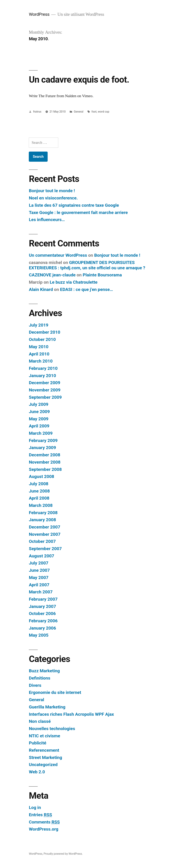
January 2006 (42, 628)
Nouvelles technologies (52, 729)
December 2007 (44, 527)
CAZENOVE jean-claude (52, 275)
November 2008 (45, 462)
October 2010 (42, 339)
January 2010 (42, 376)
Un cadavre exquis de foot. (79, 80)
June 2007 (39, 570)
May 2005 (39, 635)
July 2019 (39, 325)
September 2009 (45, 397)
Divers (35, 685)
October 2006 (42, 614)
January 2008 (42, 520)
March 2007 (41, 592)
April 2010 (39, 354)
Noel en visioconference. (53, 198)
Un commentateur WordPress (58, 255)
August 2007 (41, 556)
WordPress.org (44, 829)
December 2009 (44, 383)
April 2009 (39, 426)
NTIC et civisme (44, 736)
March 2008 (41, 505)
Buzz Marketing (44, 671)
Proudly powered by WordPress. (63, 854)
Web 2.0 (37, 772)
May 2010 (39, 347)
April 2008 (39, 498)
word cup (104, 112)
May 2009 (39, 419)
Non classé (40, 721)
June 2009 (39, 412)
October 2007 (42, 541)
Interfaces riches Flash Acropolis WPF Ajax (71, 714)
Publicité (38, 743)
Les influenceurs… (47, 220)
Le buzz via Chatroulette (74, 282)
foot (94, 112)
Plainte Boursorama (102, 275)
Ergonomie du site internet (55, 692)
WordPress (39, 14)
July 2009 (39, 404)
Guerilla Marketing (47, 707)
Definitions (39, 678)
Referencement (44, 750)
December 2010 (44, 332)
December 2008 (44, 455)
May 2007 (39, 578)
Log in (35, 807)
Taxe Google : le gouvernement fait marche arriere (78, 212)
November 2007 (45, 534)
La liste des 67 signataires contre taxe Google (74, 205)
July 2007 (39, 563)
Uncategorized (43, 765)
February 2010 (43, 368)
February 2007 (43, 599)
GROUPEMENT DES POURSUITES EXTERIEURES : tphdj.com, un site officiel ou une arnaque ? (87, 265)
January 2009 (42, 448)
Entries (40, 815)
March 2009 (41, 433)
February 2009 (43, 440)
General (79, 112)
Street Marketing (45, 757)
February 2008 (43, 513)
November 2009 (45, 390)
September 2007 (45, 549)
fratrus (37, 112)
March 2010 (41, 361)
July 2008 (39, 484)
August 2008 (41, 476)
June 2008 (39, 491)
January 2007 (42, 606)
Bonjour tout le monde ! (52, 191)
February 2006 (43, 621)
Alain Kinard (41, 289)
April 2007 (39, 585)
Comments (44, 822)
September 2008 (45, 469)
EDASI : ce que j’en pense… (87, 289)
